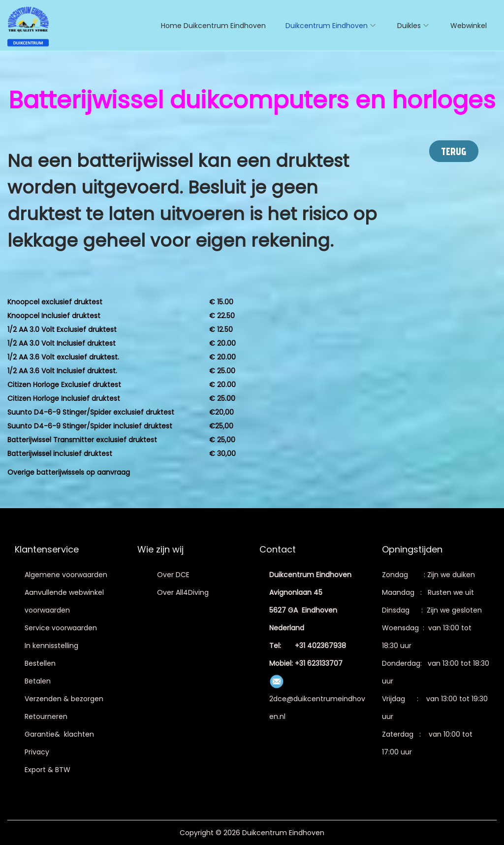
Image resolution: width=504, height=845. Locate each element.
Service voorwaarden (61, 628)
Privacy (37, 752)
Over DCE (173, 575)
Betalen (38, 681)
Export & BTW (47, 770)
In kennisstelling (51, 646)
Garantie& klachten (59, 734)
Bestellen (40, 663)
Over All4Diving (183, 592)
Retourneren (46, 716)
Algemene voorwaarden (66, 575)
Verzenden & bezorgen (64, 699)
